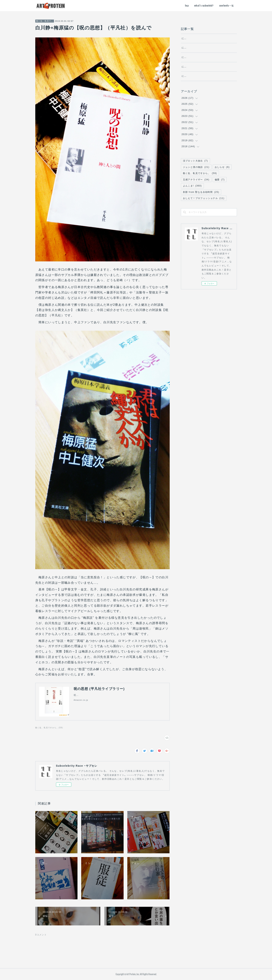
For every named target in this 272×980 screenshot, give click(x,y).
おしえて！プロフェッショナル (204, 218)
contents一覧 (227, 5)
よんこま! (192, 206)
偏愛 (220, 200)
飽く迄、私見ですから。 (45, 21)
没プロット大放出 (195, 181)
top (187, 5)
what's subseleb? (204, 5)
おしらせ (222, 187)
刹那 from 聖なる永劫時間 (201, 212)
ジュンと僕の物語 (196, 187)
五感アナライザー (196, 200)
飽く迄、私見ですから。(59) (49, 728)
